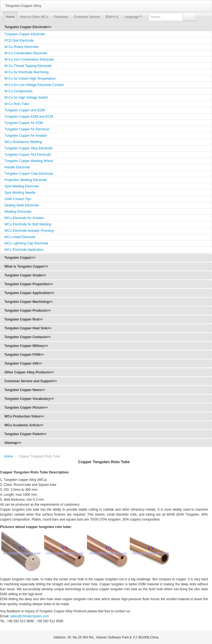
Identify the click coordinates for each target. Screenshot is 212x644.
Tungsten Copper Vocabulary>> (29, 399)
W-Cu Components (18, 91)
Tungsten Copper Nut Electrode (28, 155)
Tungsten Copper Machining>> (29, 302)
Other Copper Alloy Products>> (29, 372)
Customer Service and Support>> (31, 381)
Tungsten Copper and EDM (25, 110)
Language (133, 17)
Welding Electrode (18, 212)
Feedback (61, 17)
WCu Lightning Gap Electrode (26, 243)
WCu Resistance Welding (23, 142)
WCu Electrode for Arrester (24, 218)
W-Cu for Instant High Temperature (30, 79)
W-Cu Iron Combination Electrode (29, 60)
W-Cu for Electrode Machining (26, 72)
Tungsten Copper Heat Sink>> (28, 328)
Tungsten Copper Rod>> (24, 319)
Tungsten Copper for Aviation (26, 136)
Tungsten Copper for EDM (24, 123)
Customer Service (87, 17)
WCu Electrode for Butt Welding (28, 224)
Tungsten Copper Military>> (26, 346)
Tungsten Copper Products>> (28, 311)
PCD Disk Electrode (19, 41)
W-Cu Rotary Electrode (21, 47)
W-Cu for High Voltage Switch (26, 98)
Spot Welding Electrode (22, 186)
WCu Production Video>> (24, 416)
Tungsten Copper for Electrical (27, 129)
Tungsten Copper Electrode (25, 34)
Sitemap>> (13, 443)
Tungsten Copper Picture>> (26, 408)
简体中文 (112, 17)
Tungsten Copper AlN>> (23, 363)
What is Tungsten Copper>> (26, 266)
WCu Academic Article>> (24, 425)
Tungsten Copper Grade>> (25, 275)
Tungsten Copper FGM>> (24, 355)
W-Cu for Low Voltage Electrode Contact (34, 85)
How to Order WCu (34, 17)
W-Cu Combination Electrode (26, 53)
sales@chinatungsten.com (29, 616)
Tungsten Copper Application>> (29, 293)
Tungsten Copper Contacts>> (27, 337)
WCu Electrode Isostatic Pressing (29, 231)
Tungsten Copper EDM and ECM (29, 117)
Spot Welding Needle (20, 193)
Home (10, 17)
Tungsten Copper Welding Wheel (29, 161)
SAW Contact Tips (18, 199)
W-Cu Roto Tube (17, 104)
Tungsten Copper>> (20, 258)
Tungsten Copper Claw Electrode (29, 174)
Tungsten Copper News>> (25, 390)
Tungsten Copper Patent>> (25, 434)
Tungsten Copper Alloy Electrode (29, 148)
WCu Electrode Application (24, 250)
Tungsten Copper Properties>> (29, 284)
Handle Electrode (17, 167)
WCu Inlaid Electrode (20, 237)
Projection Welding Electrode (26, 180)
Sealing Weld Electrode (22, 205)
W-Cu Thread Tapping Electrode (28, 66)
